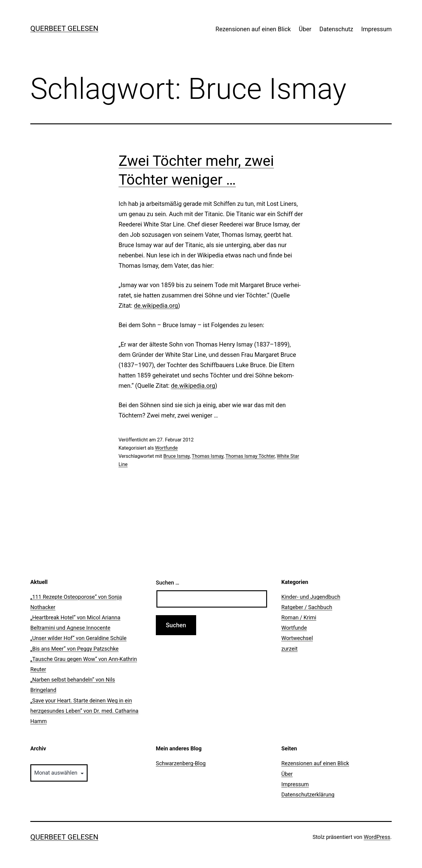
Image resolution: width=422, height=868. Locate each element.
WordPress (377, 837)
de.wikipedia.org (156, 306)
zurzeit (290, 649)
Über (305, 29)
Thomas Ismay (208, 456)
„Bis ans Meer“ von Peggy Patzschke (74, 649)
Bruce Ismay (177, 456)
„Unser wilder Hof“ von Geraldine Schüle (78, 638)
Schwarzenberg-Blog (181, 763)
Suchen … (167, 583)
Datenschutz (337, 29)
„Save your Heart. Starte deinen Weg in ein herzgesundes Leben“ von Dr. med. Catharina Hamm (84, 711)
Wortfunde (166, 448)
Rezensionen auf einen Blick (253, 29)
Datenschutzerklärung (308, 794)
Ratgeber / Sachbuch (307, 607)
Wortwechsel (297, 638)
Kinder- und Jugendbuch (311, 597)
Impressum (376, 29)
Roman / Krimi (299, 617)
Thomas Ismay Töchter (250, 456)
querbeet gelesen (64, 28)
